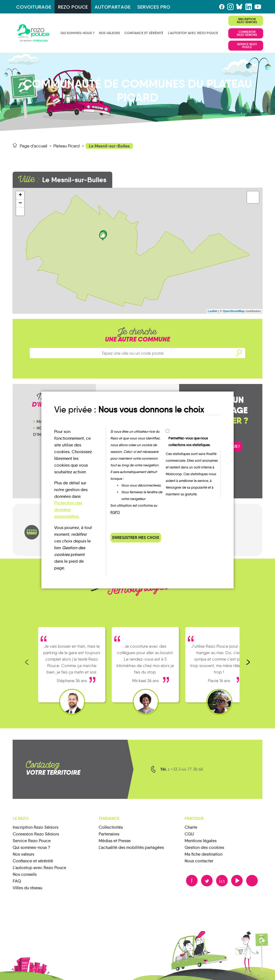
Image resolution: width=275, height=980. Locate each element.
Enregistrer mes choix (136, 537)
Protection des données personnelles (68, 510)
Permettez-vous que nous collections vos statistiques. (189, 442)
